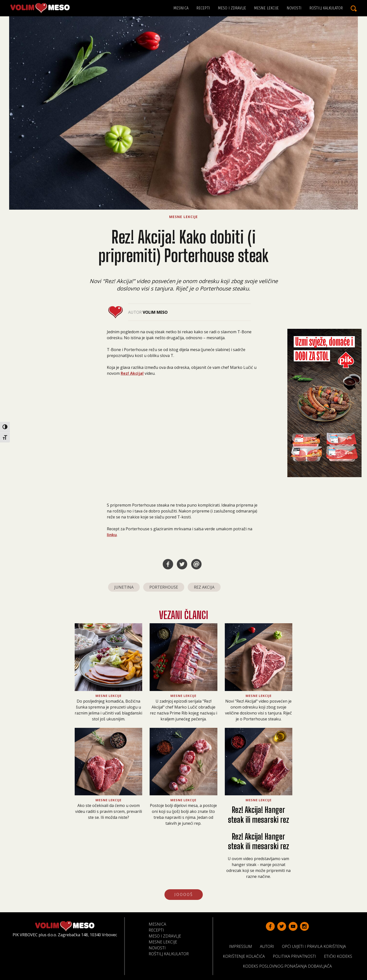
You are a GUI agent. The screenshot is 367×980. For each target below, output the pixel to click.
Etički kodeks (340, 956)
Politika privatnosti (296, 956)
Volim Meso (155, 312)
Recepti (203, 8)
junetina (124, 587)
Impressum (242, 946)
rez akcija (204, 587)
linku (112, 535)
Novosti (294, 8)
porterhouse (164, 587)
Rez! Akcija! (132, 373)
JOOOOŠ (184, 895)
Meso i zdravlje (232, 8)
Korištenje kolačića (246, 956)
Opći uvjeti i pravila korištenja (316, 946)
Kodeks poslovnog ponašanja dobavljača (289, 966)
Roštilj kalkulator (326, 8)
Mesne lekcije (266, 8)
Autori (269, 946)
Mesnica (181, 8)
